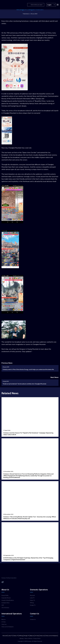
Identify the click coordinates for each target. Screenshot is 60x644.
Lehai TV (32, 598)
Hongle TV (33, 605)
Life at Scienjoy (5, 608)
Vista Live (4, 624)
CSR (3, 605)
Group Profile (5, 595)
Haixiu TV (32, 600)
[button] (58, 5)
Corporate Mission (6, 598)
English (51, 5)
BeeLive (3, 619)
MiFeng (32, 603)
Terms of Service (28, 638)
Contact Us (33, 619)
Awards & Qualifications (8, 600)
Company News (6, 603)
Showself (32, 595)
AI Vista (3, 622)
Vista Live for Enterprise (7, 627)
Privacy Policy (37, 638)
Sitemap (22, 638)
